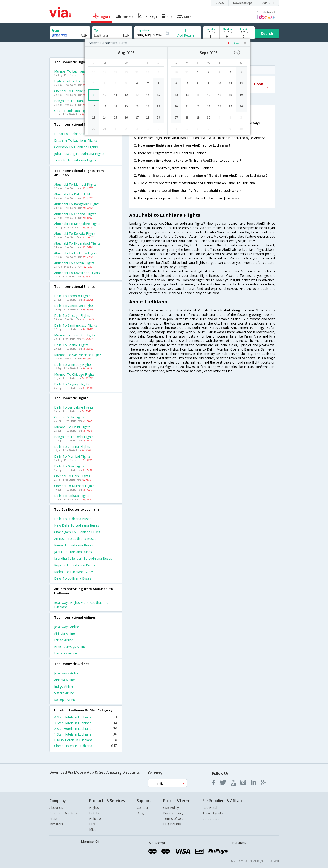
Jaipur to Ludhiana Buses (73, 552)
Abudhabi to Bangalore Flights (77, 204)
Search (267, 34)
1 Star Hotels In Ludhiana (86, 734)
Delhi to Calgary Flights (72, 384)
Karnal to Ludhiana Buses (74, 545)
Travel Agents (213, 813)
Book (259, 84)
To (96, 30)
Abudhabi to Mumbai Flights (75, 184)
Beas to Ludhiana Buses (73, 578)
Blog (140, 813)
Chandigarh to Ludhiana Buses (77, 532)
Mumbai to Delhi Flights (72, 427)
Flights (94, 808)
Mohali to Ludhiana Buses (74, 572)
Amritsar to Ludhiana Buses (75, 539)
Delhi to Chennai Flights (72, 447)
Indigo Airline (64, 686)
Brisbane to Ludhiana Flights (76, 140)
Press (53, 819)
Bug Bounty (172, 824)
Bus (92, 824)
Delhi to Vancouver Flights (74, 306)
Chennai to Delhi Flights (72, 476)
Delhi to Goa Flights (69, 466)
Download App (243, 3)
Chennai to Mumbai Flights (74, 486)
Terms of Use (173, 819)
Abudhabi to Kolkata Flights (75, 233)
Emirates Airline (66, 653)
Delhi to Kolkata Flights (72, 496)
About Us (56, 808)
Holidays (95, 819)
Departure (143, 30)
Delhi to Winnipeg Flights (73, 365)
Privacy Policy (173, 813)
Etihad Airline (64, 640)
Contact (143, 808)
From (55, 30)
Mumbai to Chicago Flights (74, 374)
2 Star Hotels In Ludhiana (86, 729)
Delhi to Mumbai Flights (72, 456)
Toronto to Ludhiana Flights (75, 160)
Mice (93, 830)
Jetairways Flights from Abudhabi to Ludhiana (81, 605)
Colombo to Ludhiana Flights (76, 147)
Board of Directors (63, 813)
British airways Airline (70, 647)
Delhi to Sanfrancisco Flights (76, 325)
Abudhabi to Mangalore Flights (77, 224)
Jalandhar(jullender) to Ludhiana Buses (83, 558)
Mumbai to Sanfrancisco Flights (78, 355)
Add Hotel (210, 808)
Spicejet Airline (65, 700)
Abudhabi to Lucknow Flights (76, 253)
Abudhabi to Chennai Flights (75, 214)
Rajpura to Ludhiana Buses (75, 565)
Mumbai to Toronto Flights (75, 335)
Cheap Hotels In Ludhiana (86, 746)
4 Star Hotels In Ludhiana (86, 717)
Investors (56, 824)
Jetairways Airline (67, 627)
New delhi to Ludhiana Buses (77, 525)
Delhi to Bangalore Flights (74, 407)
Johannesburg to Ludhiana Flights (79, 154)
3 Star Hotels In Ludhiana (86, 723)
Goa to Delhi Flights (69, 417)
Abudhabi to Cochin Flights (74, 263)
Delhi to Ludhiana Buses (73, 519)
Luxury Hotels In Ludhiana (86, 740)
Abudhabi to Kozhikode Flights (77, 273)
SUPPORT (268, 3)
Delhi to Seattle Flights (71, 345)
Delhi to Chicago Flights (72, 315)
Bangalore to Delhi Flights (74, 437)
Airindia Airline (64, 633)
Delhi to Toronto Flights (72, 296)
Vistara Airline (64, 693)
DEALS (220, 3)
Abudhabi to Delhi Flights (73, 194)
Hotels (94, 813)
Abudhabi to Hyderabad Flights (77, 243)
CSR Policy (171, 808)
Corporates (211, 819)
